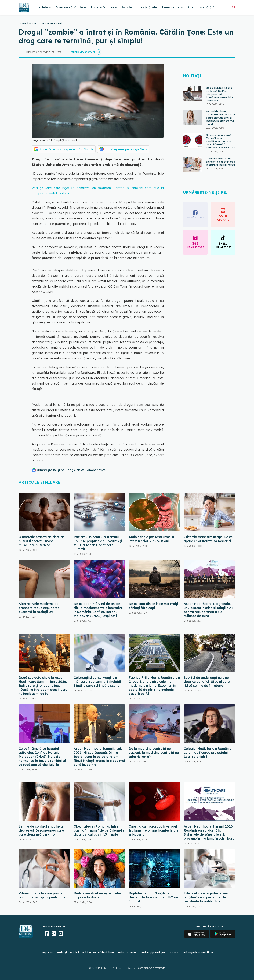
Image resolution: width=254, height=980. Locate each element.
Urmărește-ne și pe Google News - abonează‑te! (72, 470)
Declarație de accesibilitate (198, 952)
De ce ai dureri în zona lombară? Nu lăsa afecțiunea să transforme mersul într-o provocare (220, 94)
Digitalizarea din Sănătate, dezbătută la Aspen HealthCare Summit (153, 897)
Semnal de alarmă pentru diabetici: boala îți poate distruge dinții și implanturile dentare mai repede (220, 118)
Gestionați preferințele (153, 952)
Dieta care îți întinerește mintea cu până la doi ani (98, 895)
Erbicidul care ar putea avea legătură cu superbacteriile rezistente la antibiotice (206, 897)
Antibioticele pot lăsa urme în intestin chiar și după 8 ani (151, 539)
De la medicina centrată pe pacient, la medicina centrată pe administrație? (154, 753)
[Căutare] (234, 7)
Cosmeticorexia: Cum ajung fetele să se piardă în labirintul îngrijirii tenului (221, 162)
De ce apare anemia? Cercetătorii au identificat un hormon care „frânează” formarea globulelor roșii (220, 141)
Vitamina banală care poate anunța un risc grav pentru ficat (43, 895)
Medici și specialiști (68, 952)
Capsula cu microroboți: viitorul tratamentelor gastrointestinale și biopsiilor (154, 830)
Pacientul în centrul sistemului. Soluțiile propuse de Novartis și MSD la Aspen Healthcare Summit (98, 543)
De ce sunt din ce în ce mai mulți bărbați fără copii (153, 606)
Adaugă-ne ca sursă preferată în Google (67, 149)
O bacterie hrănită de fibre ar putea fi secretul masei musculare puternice (41, 541)
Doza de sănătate (44, 23)
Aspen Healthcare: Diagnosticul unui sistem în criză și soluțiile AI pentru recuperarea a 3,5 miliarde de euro (208, 610)
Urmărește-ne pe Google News (126, 149)
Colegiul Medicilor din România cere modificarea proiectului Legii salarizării (208, 753)
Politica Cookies (127, 952)
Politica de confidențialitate (98, 952)
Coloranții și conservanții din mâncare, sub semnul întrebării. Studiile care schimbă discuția (98, 682)
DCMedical (25, 23)
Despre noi (47, 952)
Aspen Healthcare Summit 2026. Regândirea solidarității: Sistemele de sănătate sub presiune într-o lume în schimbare (209, 832)
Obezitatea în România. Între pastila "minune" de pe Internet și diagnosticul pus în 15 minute (99, 830)
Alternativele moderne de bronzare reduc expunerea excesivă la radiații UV (39, 608)
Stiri (60, 23)
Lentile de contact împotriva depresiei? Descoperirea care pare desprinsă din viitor (41, 830)
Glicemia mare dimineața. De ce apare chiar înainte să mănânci (208, 539)
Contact (174, 952)
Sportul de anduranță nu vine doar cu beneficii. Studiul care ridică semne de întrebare (207, 682)
